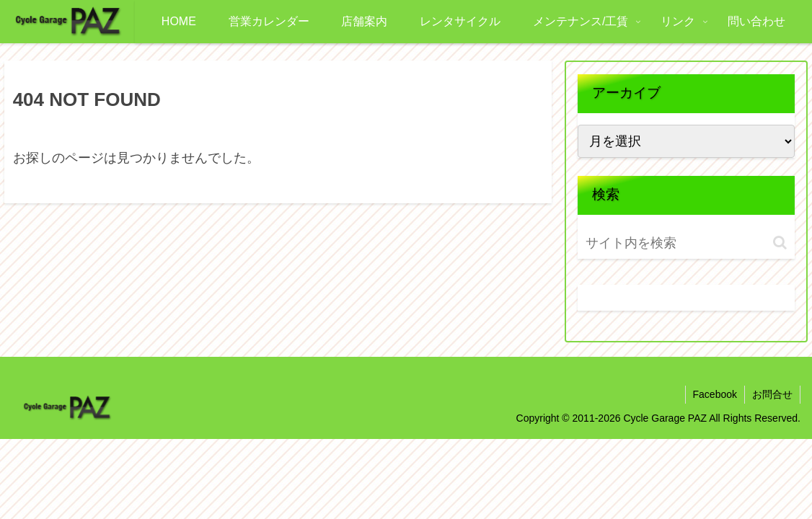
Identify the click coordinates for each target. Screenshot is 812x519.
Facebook (715, 394)
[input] (669, 243)
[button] (780, 243)
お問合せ (772, 394)
